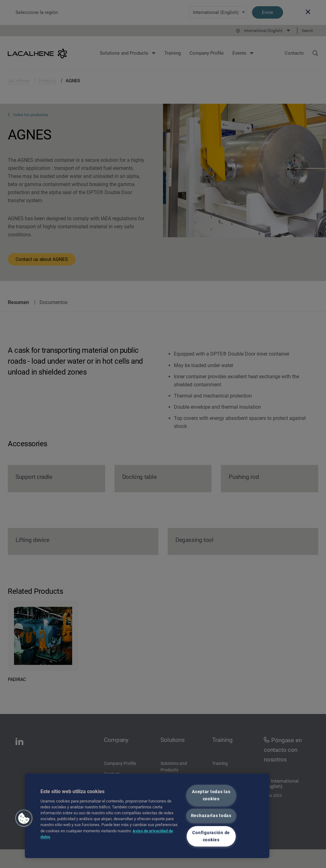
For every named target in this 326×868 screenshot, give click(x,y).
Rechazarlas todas (211, 816)
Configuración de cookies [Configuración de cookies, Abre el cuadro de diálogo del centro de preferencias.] (211, 836)
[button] (24, 818)
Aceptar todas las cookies (211, 795)
